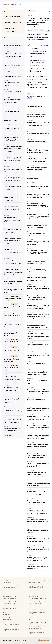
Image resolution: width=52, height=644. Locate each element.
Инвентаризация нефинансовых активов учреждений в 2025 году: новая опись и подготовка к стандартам (13, 241)
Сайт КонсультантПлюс (8, 1)
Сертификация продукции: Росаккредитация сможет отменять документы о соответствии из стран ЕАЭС (13, 209)
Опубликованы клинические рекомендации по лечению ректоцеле (12, 84)
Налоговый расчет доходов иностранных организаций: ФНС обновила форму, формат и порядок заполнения (13, 230)
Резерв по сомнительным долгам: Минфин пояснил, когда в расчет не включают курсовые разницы (13, 128)
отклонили (39, 34)
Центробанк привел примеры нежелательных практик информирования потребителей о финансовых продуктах (13, 272)
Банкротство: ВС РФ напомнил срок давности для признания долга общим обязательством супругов (13, 75)
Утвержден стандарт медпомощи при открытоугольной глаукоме (13, 429)
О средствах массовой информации (38, 610)
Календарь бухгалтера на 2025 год (37, 626)
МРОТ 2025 (5, 633)
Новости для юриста (8, 582)
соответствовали (34, 50)
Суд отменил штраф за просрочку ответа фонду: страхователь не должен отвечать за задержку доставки (13, 400)
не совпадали (30, 39)
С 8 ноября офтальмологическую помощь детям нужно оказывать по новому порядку (13, 282)
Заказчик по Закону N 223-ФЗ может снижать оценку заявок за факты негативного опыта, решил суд (13, 252)
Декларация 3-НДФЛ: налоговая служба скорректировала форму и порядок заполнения (13, 315)
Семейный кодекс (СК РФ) (9, 622)
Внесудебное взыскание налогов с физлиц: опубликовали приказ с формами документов (13, 324)
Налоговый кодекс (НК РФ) (9, 601)
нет (45, 68)
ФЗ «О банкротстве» (34, 596)
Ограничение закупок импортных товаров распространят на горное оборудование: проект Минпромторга (13, 149)
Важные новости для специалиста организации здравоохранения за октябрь (13, 369)
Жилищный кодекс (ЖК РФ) (9, 599)
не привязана (42, 61)
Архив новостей (33, 590)
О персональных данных (35, 603)
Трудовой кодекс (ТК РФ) (9, 603)
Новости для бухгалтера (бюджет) (11, 585)
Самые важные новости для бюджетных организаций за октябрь (11, 334)
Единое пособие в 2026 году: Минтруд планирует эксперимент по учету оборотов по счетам (13, 46)
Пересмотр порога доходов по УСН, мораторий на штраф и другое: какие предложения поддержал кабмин (13, 160)
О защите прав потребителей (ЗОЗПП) (38, 599)
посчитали (36, 44)
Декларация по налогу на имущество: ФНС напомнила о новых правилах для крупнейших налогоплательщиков (13, 138)
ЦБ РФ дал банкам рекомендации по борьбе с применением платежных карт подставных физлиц (13, 101)
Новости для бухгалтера (8, 580)
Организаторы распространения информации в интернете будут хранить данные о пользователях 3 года (13, 411)
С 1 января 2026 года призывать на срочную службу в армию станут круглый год (13, 291)
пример (29, 83)
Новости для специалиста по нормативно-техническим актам (37, 587)
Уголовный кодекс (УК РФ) (9, 606)
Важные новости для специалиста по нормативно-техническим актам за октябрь (13, 360)
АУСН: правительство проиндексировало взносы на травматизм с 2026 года (12, 111)
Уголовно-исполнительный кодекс (11, 624)
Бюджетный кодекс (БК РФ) (9, 608)
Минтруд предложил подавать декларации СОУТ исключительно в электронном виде (13, 65)
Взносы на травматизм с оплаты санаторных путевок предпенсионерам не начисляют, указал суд (13, 55)
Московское (30, 81)
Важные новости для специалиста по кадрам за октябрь (13, 342)
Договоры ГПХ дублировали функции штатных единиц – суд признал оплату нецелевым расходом (12, 389)
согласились (46, 45)
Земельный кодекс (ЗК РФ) (9, 617)
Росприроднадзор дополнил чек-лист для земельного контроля (13, 92)
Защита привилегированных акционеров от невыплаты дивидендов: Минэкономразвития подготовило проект (13, 198)
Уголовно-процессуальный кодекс (11, 627)
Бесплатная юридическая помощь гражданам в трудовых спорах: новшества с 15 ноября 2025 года (13, 262)
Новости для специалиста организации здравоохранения (37, 583)
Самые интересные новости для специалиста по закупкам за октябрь (12, 350)
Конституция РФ (7, 615)
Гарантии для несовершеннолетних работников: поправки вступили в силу (13, 170)
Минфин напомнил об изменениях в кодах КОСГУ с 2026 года (13, 120)
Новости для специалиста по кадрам (38, 580)
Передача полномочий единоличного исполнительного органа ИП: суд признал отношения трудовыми (13, 379)
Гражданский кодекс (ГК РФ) (9, 596)
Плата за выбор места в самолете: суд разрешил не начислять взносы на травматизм (13, 188)
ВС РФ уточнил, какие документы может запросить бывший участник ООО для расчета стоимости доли (13, 179)
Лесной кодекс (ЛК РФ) (8, 619)
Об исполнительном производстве (37, 601)
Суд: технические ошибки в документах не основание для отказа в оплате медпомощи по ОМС (12, 219)
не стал (32, 76)
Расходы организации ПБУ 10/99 (37, 620)
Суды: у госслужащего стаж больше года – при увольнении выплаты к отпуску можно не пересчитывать (13, 421)
